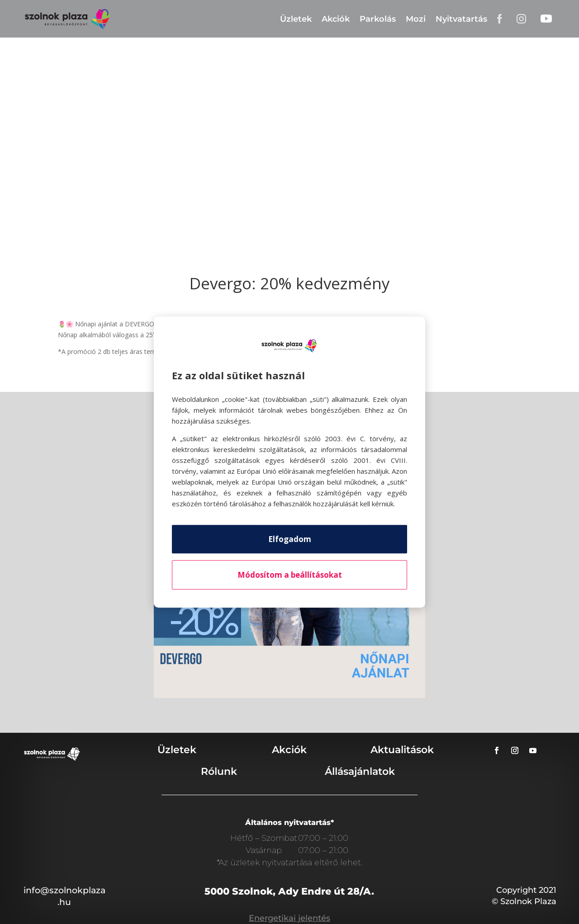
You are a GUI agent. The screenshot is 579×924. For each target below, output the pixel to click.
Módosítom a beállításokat (290, 575)
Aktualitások (402, 750)
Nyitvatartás (461, 19)
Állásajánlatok (360, 771)
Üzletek (296, 19)
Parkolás (378, 19)
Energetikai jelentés (289, 918)
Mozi (416, 19)
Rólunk (219, 771)
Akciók (336, 19)
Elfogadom (290, 539)
